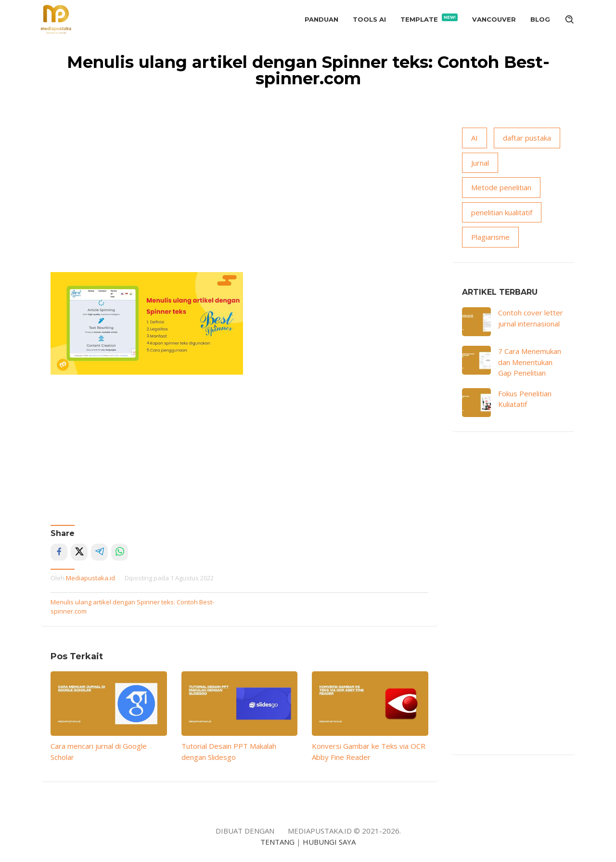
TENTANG (277, 842)
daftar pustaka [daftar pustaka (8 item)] (527, 138)
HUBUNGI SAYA (329, 842)
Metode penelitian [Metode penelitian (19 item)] (501, 187)
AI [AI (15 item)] (475, 138)
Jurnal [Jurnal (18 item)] (480, 163)
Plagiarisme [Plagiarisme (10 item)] (490, 237)
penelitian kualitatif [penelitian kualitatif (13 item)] (502, 212)
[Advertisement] (239, 200)
